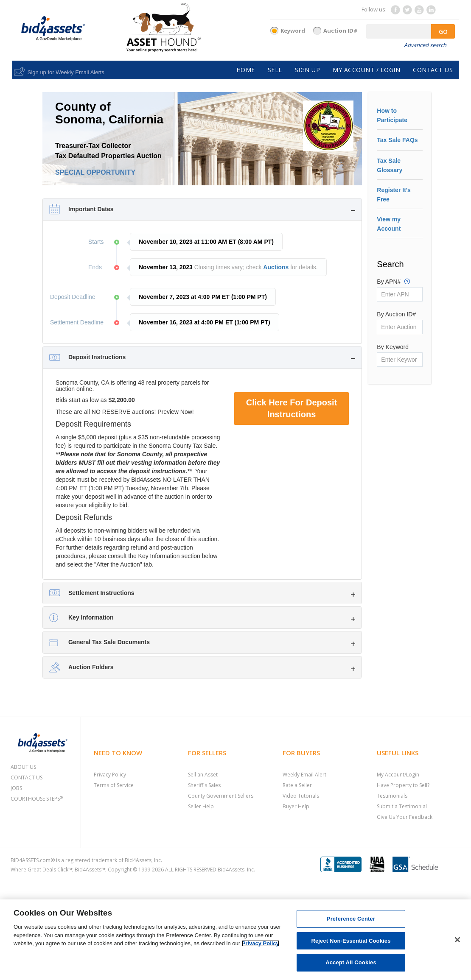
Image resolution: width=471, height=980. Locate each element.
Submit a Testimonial (402, 806)
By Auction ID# (396, 314)
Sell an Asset (203, 775)
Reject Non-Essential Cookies (351, 941)
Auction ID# (341, 31)
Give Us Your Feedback (405, 817)
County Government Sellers (221, 796)
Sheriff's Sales (204, 785)
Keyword (293, 31)
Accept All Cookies (351, 962)
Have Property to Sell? (403, 785)
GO (443, 32)
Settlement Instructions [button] (101, 593)
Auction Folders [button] (91, 667)
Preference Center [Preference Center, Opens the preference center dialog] (351, 919)
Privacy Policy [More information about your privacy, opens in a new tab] (261, 943)
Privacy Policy (110, 775)
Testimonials (392, 796)
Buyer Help (296, 806)
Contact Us (27, 778)
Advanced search (425, 45)
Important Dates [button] (91, 209)
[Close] (457, 940)
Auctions (276, 267)
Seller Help (201, 806)
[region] (235, 940)
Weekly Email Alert (304, 775)
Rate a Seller (297, 785)
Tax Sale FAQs (397, 140)
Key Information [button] (91, 617)
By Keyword (393, 347)
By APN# (393, 281)
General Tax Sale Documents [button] (109, 642)
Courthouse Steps (37, 799)
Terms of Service (114, 785)
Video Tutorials (301, 796)
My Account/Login (398, 775)
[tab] (202, 209)
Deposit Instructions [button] (97, 357)
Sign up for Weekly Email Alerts (66, 72)
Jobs (16, 788)
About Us (23, 767)
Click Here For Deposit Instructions (292, 409)
